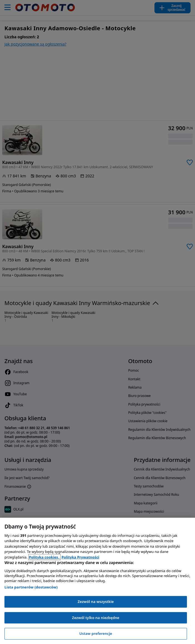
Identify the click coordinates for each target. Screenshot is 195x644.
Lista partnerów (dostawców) (31, 587)
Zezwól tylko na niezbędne (96, 618)
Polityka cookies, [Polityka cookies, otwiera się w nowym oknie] (45, 557)
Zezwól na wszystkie (96, 602)
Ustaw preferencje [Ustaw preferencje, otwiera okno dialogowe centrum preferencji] (96, 633)
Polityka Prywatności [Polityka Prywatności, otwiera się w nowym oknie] (80, 557)
